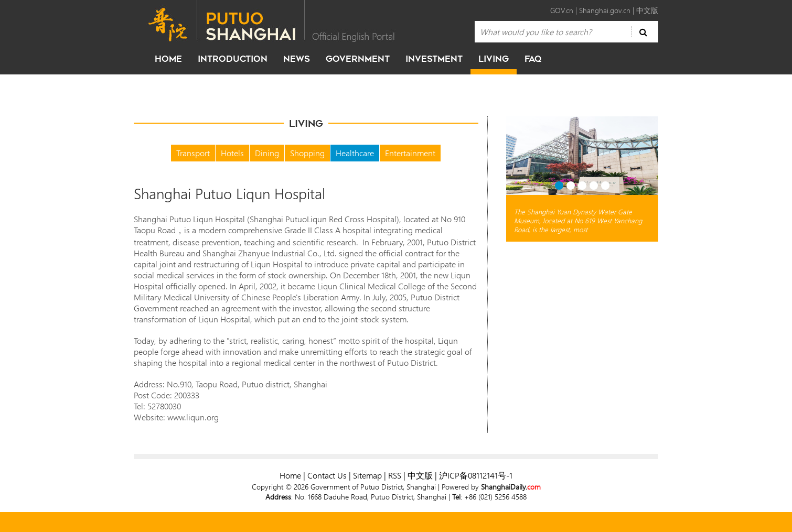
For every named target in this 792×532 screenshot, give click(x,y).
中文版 (647, 10)
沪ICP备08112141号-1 (476, 475)
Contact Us (327, 475)
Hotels (232, 153)
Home (290, 475)
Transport (193, 153)
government (358, 59)
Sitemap (367, 475)
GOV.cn (562, 10)
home (168, 59)
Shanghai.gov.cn (605, 10)
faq (533, 59)
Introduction (233, 59)
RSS (395, 475)
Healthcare (355, 153)
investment (434, 59)
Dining (267, 153)
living (494, 59)
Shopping (307, 153)
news (297, 59)
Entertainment (410, 153)
